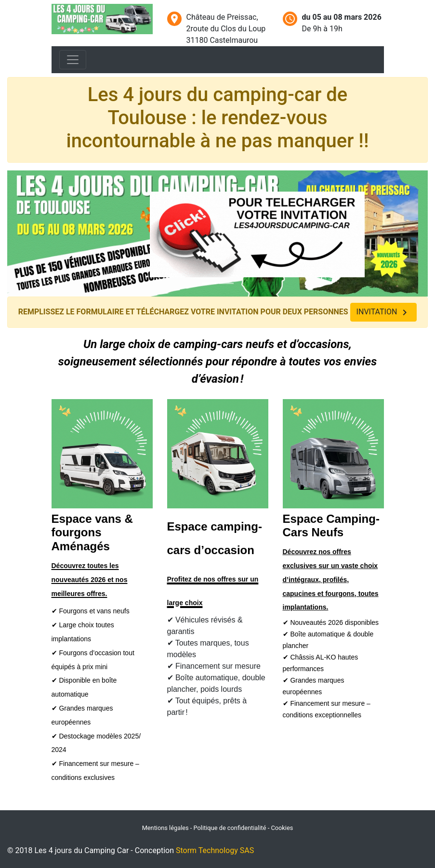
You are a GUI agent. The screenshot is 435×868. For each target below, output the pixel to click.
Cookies (282, 828)
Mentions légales (166, 828)
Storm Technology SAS (215, 850)
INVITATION (384, 312)
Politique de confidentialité (230, 828)
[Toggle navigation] (73, 60)
